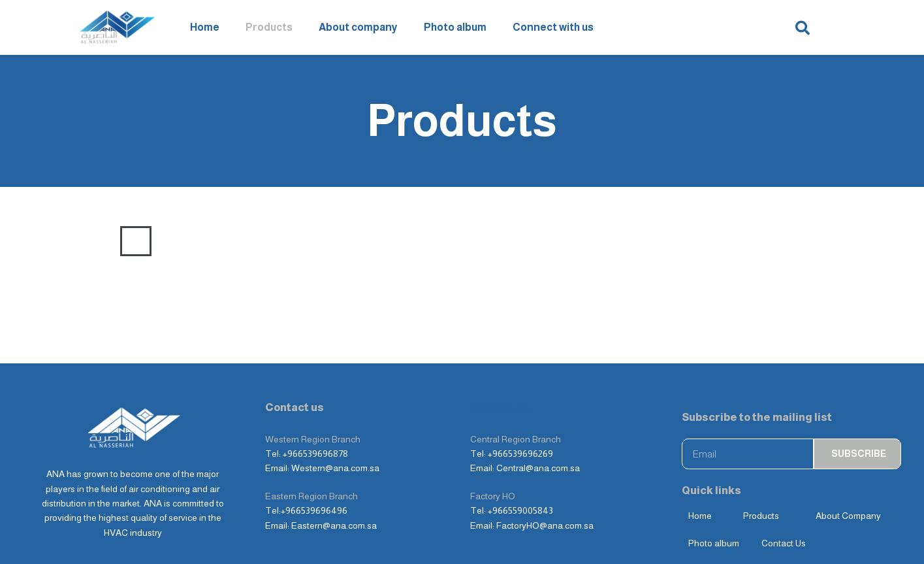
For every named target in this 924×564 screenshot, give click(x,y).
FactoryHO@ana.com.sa (545, 525)
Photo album (455, 27)
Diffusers (217, 241)
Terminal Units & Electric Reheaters (478, 241)
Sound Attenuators (708, 241)
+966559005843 (520, 510)
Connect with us (553, 27)
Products (269, 27)
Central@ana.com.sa (538, 468)
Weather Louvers (291, 241)
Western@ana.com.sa (335, 468)
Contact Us (784, 543)
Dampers (364, 241)
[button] (803, 28)
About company (358, 27)
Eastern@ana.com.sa (334, 525)
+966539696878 (315, 454)
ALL (136, 241)
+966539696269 (520, 454)
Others (781, 241)
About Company (848, 516)
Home (205, 27)
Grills (170, 241)
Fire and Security (612, 241)
